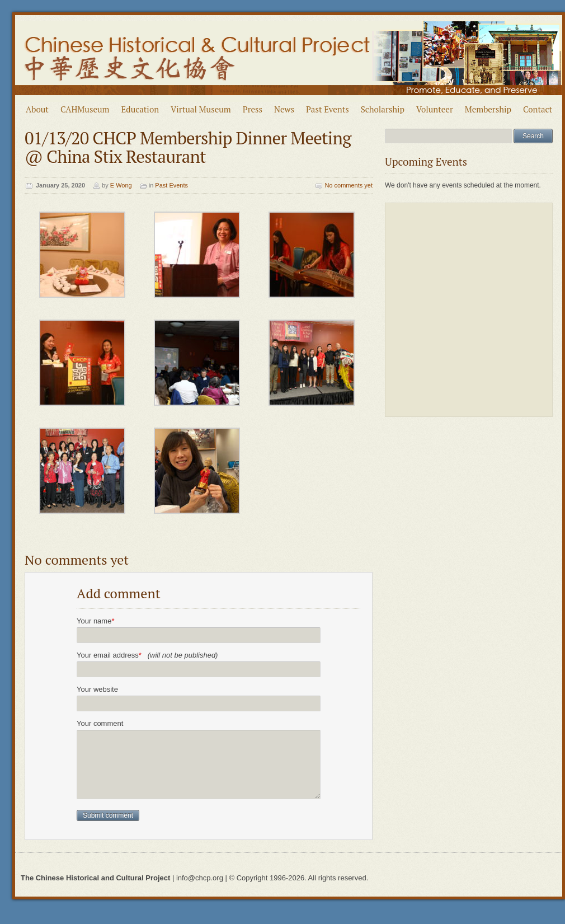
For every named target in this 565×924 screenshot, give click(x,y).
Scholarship (383, 109)
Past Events (328, 109)
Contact (538, 109)
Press (253, 109)
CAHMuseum (85, 109)
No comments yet (349, 185)
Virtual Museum (201, 109)
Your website (97, 689)
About (37, 109)
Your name (95, 621)
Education (140, 109)
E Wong (121, 185)
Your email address (147, 655)
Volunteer (435, 109)
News (284, 109)
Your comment (100, 723)
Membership (488, 109)
